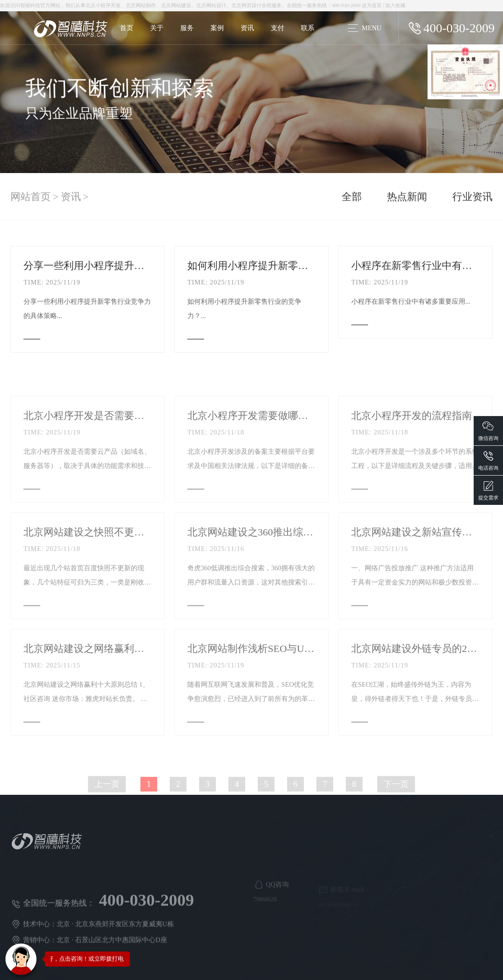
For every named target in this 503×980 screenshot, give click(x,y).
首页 (127, 28)
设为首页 (372, 5)
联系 (308, 28)
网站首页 (31, 200)
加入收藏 (395, 5)
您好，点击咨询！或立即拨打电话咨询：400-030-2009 (113, 959)
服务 (187, 28)
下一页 (396, 811)
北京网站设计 (211, 5)
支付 (277, 28)
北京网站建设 (176, 5)
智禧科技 (30, 5)
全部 (352, 200)
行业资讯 (472, 200)
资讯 (247, 28)
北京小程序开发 (103, 5)
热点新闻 (407, 200)
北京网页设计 (246, 5)
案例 (217, 28)
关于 (157, 28)
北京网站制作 (141, 5)
